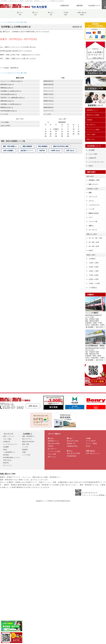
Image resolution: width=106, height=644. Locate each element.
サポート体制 (91, 134)
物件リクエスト (94, 184)
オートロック (93, 230)
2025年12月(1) (48, 94)
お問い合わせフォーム (93, 453)
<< (48, 122)
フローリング (93, 197)
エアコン (91, 201)
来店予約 (42, 150)
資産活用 (79, 6)
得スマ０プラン (27, 439)
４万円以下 (92, 259)
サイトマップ (7, 465)
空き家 (88, 446)
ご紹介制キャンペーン (27, 150)
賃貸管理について (92, 110)
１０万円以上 (93, 288)
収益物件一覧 (71, 443)
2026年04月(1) (48, 81)
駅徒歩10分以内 (94, 213)
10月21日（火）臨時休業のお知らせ (13, 97)
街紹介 (91, 166)
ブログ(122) (5, 122)
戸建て (24, 452)
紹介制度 (6, 455)
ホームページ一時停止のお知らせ (12, 81)
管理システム (91, 139)
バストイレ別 (93, 222)
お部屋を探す (65, 6)
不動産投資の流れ (72, 446)
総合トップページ (9, 436)
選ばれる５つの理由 (93, 115)
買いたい (35, 15)
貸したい (20, 15)
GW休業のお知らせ (7, 88)
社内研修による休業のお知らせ (11, 91)
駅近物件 (25, 450)
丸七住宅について (94, 6)
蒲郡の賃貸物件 (27, 146)
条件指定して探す (94, 180)
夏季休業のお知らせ (7, 84)
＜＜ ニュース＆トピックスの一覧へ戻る (14, 22)
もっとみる (4, 114)
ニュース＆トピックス (96, 162)
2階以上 (91, 226)
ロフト (91, 217)
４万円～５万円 (94, 263)
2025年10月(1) (48, 101)
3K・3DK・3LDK (94, 246)
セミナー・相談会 (91, 443)
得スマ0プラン (91, 125)
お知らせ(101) (5, 125)
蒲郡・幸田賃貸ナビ (28, 436)
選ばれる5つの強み (73, 441)
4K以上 (91, 250)
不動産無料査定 (72, 456)
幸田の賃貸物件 (43, 146)
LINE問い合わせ (55, 150)
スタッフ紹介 (93, 154)
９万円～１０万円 (94, 284)
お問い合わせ (82, 15)
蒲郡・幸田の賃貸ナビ (10, 146)
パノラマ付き (26, 455)
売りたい (51, 15)
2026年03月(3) (48, 84)
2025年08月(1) (48, 107)
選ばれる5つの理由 (54, 443)
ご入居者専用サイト (9, 452)
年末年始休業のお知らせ (9, 94)
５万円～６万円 (94, 267)
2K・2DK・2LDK (94, 242)
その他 (66, 15)
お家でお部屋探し (9, 150)
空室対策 (89, 120)
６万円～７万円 (94, 271)
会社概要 (92, 150)
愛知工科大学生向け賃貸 (61, 146)
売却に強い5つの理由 (73, 453)
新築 (90, 193)
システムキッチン (94, 205)
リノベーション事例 (93, 130)
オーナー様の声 (91, 441)
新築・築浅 (26, 444)
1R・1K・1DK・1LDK (95, 238)
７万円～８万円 (94, 275)
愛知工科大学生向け (28, 442)
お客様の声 (92, 158)
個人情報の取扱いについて (11, 457)
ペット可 (91, 209)
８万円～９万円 (94, 279)
